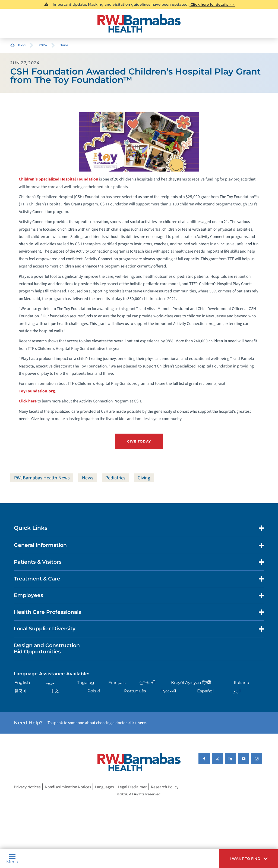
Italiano (241, 683)
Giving (144, 478)
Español (205, 691)
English (22, 683)
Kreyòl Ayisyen (186, 683)
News (88, 478)
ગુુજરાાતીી (148, 683)
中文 (55, 691)
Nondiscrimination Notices (68, 787)
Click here (28, 401)
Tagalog (86, 683)
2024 (43, 45)
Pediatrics (115, 478)
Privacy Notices (27, 787)
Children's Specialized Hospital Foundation (59, 179)
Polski (94, 691)
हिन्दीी (207, 683)
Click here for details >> (212, 4)
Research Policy (165, 787)
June (64, 45)
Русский (168, 691)
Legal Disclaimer (132, 787)
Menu (12, 859)
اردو (237, 691)
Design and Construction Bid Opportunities (47, 648)
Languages (104, 787)
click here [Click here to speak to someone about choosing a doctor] (137, 723)
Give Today (139, 441)
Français (117, 683)
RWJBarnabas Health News (42, 478)
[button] (249, 859)
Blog (22, 45)
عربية (50, 683)
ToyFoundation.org (37, 391)
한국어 (20, 691)
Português (135, 691)
